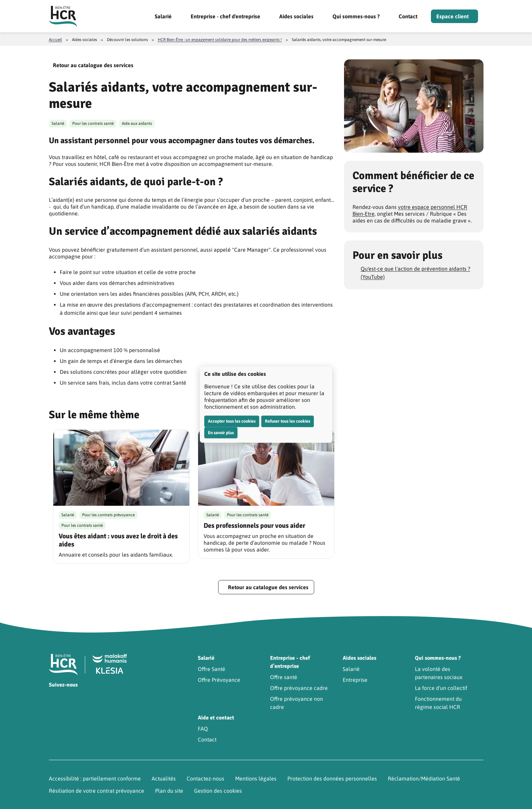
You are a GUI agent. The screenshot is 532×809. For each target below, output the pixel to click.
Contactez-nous (205, 778)
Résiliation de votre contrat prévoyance (97, 791)
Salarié (163, 16)
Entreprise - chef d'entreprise (225, 16)
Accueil (55, 40)
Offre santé (284, 677)
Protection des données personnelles (332, 778)
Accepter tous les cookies (232, 421)
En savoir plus (221, 433)
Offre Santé (212, 669)
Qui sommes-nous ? (356, 16)
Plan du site (169, 791)
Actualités (164, 778)
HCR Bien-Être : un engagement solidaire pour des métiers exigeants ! (220, 40)
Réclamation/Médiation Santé (424, 778)
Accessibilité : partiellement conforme (95, 778)
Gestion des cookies (218, 791)
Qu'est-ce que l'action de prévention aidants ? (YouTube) (415, 273)
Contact (408, 16)
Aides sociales (296, 16)
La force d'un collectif (441, 688)
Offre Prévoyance (219, 680)
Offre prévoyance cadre (299, 688)
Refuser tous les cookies (288, 421)
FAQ (203, 729)
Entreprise (355, 680)
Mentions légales (256, 778)
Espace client (452, 16)
